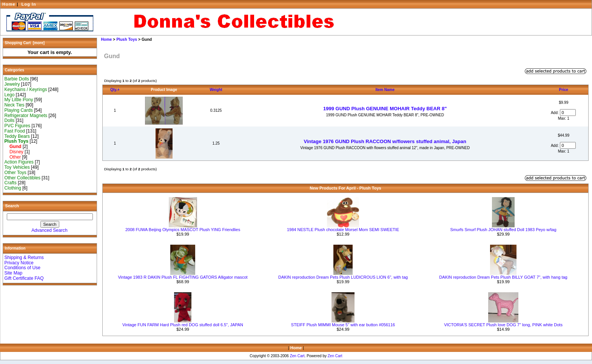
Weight (216, 90)
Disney (14, 152)
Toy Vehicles (17, 167)
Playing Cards (19, 110)
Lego (10, 95)
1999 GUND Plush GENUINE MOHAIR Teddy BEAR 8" (385, 109)
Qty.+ (115, 90)
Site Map (14, 273)
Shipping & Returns (24, 258)
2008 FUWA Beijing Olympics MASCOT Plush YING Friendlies (183, 230)
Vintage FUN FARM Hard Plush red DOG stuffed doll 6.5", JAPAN (183, 325)
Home (9, 4)
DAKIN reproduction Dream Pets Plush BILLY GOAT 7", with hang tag (503, 277)
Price (563, 90)
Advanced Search (49, 230)
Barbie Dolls (17, 79)
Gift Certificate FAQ (24, 278)
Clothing (13, 188)
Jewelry (12, 84)
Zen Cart (297, 356)
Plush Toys (127, 39)
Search (12, 206)
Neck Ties (15, 105)
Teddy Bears (17, 136)
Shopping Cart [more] (25, 43)
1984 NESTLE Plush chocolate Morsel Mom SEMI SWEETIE (343, 230)
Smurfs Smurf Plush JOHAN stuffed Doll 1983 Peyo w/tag (503, 230)
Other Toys (15, 173)
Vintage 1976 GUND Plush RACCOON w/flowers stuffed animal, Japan (385, 141)
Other (13, 157)
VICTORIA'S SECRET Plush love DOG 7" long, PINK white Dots (503, 325)
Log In (29, 4)
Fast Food (15, 131)
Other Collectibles (22, 178)
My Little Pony (19, 100)
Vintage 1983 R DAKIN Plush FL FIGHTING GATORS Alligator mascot (183, 277)
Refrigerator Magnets (26, 116)
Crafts (11, 183)
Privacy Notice (19, 263)
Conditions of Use (22, 268)
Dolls (10, 120)
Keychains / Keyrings (26, 89)
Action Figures (19, 162)
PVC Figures (18, 126)
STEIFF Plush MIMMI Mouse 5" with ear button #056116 (343, 325)
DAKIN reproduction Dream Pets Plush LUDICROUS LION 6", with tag (343, 277)
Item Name (385, 90)
